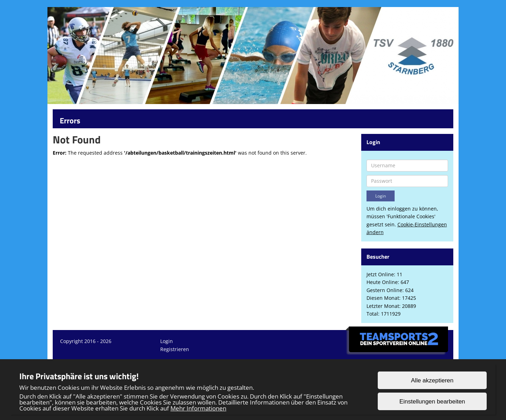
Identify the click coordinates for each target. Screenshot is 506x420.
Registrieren (175, 349)
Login (167, 341)
